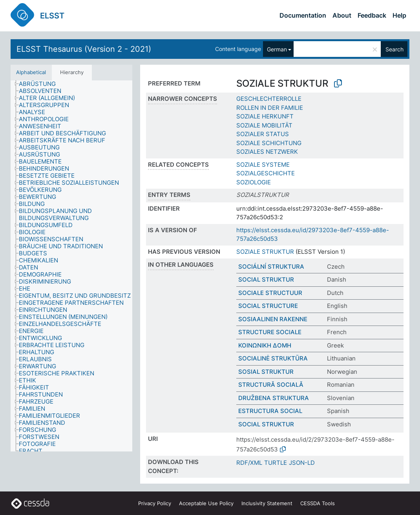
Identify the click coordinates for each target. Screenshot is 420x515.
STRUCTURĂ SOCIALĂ (271, 385)
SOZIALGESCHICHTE (266, 173)
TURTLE (276, 463)
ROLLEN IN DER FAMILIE (270, 108)
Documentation (303, 15)
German (277, 49)
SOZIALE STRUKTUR (265, 252)
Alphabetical (31, 72)
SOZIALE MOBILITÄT (264, 125)
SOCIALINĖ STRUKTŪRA (273, 358)
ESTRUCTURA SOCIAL (270, 411)
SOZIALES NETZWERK (267, 152)
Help (399, 15)
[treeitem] (41, 84)
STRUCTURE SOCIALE (270, 332)
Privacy (155, 503)
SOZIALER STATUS (263, 134)
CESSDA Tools (318, 503)
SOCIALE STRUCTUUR (270, 293)
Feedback (372, 15)
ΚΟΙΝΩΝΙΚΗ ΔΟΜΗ (265, 345)
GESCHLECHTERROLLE (269, 99)
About (342, 15)
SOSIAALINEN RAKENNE (273, 319)
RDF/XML (249, 463)
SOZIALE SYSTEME (263, 165)
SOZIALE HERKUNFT (265, 116)
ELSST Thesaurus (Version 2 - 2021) (84, 49)
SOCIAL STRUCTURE (268, 306)
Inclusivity (267, 503)
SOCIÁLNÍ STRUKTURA (271, 267)
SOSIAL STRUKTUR (266, 372)
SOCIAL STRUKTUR (266, 279)
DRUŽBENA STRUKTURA (274, 398)
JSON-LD (302, 463)
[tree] (71, 266)
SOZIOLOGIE (254, 182)
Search (394, 49)
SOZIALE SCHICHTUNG (269, 143)
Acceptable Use (206, 503)
